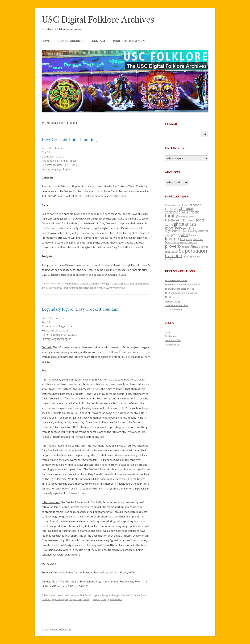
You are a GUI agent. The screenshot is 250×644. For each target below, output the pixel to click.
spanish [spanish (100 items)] (174, 252)
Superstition (76, 599)
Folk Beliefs (73, 283)
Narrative (94, 283)
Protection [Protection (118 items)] (191, 242)
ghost (45, 288)
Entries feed (171, 336)
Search (171, 124)
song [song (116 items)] (167, 252)
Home (46, 41)
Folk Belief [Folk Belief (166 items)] (172, 220)
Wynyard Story (173, 301)
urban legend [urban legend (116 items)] (190, 256)
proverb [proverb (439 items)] (173, 246)
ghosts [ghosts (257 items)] (191, 224)
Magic (105, 595)
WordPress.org (173, 345)
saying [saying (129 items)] (205, 247)
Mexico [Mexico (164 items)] (170, 242)
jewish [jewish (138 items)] (175, 235)
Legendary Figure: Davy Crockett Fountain (80, 309)
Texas (86, 599)
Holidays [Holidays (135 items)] (193, 231)
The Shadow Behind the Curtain (181, 293)
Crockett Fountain (130, 595)
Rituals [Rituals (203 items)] (195, 246)
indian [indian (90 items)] (168, 235)
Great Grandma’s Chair (177, 305)
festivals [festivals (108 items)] (190, 217)
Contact (99, 41)
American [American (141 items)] (171, 205)
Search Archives (71, 41)
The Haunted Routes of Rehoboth (182, 285)
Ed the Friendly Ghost (176, 280)
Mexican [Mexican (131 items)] (198, 239)
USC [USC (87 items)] (199, 256)
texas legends (86, 288)
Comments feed (173, 340)
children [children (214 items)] (171, 209)
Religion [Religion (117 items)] (186, 247)
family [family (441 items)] (171, 216)
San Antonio (55, 288)
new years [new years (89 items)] (180, 243)
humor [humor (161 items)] (204, 231)
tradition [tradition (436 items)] (174, 255)
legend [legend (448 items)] (172, 238)
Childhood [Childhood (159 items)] (194, 205)
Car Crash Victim (173, 310)
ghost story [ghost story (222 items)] (174, 228)
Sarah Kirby (116, 599)
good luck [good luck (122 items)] (188, 228)
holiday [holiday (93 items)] (184, 231)
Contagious (73, 595)
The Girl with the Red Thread (180, 289)
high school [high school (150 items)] (172, 231)
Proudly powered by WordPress (57, 629)
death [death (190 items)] (195, 212)
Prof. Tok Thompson (129, 41)
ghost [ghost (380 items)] (179, 224)
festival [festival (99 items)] (182, 217)
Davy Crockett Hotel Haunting (69, 140)
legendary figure (60, 599)
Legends (84, 283)
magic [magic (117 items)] (189, 239)
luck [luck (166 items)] (183, 239)
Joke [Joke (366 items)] (184, 234)
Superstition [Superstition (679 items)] (193, 251)
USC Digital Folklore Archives (98, 20)
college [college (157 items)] (186, 212)
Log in (168, 332)
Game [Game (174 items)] (169, 224)
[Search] (205, 134)
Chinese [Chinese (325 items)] (186, 208)
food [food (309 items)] (200, 220)
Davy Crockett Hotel (138, 283)
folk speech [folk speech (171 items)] (187, 220)
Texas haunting (70, 288)
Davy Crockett (119, 283)
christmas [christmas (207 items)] (173, 212)
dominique (120, 288)
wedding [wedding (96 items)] (169, 259)
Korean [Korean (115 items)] (192, 235)
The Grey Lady (172, 297)
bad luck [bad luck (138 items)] (182, 205)
